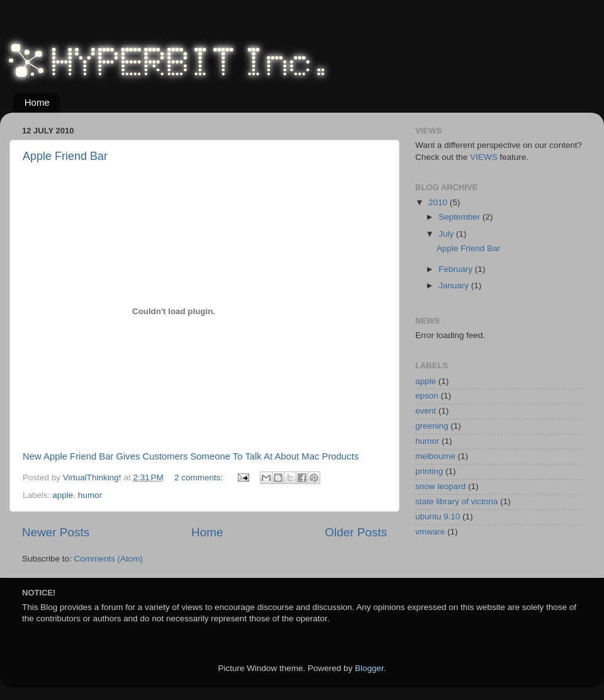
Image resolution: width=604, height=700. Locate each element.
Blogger (369, 668)
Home (37, 102)
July (447, 234)
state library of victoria (456, 501)
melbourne (435, 456)
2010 (439, 202)
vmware (430, 532)
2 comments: (200, 477)
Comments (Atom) (109, 559)
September (461, 217)
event (426, 411)
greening (432, 426)
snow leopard (440, 486)
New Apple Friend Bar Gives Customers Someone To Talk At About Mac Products (191, 456)
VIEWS (484, 157)
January (455, 285)
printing (429, 471)
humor (90, 495)
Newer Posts (56, 532)
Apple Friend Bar (65, 156)
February (457, 269)
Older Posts (356, 532)
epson (427, 396)
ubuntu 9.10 (438, 517)
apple (63, 495)
